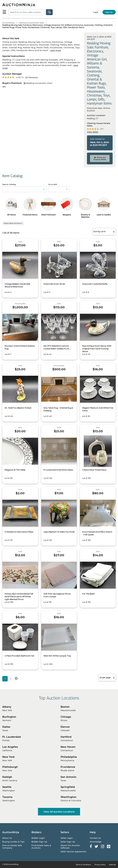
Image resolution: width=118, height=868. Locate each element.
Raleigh (7, 777)
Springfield (68, 787)
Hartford (66, 737)
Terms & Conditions (83, 865)
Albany (7, 707)
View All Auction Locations (59, 812)
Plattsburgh (10, 767)
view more (56, 50)
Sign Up (109, 12)
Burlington (9, 717)
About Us (7, 838)
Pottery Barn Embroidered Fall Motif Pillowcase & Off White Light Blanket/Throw (19, 597)
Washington (68, 797)
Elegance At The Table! (15, 470)
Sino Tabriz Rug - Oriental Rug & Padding (58, 409)
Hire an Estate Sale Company (12, 847)
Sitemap (112, 865)
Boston (65, 707)
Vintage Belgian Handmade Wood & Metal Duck (17, 285)
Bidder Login (38, 838)
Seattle (7, 787)
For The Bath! (88, 594)
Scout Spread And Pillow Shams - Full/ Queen (97, 533)
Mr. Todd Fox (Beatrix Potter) (18, 408)
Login (96, 12)
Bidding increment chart (38, 83)
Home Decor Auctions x (13, 223)
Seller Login (67, 838)
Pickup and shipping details (100, 158)
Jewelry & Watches (85, 216)
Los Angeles (10, 747)
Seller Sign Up (68, 842)
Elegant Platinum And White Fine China (98, 409)
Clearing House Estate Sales (31, 23)
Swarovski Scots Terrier (54, 284)
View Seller (93, 132)
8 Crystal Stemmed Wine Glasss (58, 470)
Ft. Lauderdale (12, 737)
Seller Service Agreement (73, 852)
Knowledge (96, 842)
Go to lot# (53, 184)
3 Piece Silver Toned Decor (94, 470)
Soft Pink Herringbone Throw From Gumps (57, 595)
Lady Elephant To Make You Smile (59, 532)
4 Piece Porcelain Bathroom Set (19, 656)
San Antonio (68, 777)
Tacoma (7, 797)
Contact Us (95, 838)
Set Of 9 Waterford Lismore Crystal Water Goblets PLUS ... (57, 347)
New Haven (68, 747)
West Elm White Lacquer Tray (57, 656)
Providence (68, 767)
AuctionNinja (8, 23)
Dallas (6, 727)
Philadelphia (69, 757)
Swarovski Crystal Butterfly (95, 284)
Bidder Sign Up (39, 842)
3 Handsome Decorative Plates (19, 532)
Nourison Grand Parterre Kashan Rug (20, 347)
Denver (65, 727)
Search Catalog (9, 184)
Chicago (66, 717)
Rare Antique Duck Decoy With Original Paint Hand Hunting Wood (97, 349)
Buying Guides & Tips (13, 842)
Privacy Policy (100, 865)
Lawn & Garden (104, 215)
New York (9, 757)
